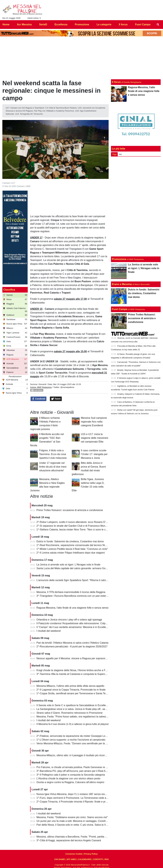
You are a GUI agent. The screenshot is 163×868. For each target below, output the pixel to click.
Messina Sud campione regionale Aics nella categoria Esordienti (94, 422)
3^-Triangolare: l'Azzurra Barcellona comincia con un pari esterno (73, 596)
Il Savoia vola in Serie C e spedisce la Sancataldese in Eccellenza (73, 705)
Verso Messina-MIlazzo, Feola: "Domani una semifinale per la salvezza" (76, 743)
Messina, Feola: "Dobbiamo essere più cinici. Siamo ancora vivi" (72, 817)
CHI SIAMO (60, 859)
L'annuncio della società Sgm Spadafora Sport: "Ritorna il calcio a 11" (75, 580)
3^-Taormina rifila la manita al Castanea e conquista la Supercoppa (74, 674)
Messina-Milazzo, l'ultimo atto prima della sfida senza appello (70, 686)
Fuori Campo (120, 309)
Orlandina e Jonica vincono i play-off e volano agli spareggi (69, 620)
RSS (107, 859)
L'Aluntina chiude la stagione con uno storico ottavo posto (68, 778)
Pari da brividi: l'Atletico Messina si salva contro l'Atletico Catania (72, 643)
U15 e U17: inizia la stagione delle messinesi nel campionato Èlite (95, 438)
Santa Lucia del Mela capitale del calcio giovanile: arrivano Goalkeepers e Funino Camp (85, 568)
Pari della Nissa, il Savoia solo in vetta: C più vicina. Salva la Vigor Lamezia (78, 825)
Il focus (116, 82)
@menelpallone (67, 387)
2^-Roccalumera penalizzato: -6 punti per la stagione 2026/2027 (72, 647)
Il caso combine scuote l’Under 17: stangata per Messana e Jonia (94, 454)
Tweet (56, 399)
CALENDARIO (85, 859)
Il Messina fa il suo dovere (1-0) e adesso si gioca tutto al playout (73, 724)
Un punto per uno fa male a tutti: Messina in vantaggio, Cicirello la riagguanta (79, 821)
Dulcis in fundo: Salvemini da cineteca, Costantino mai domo (70, 541)
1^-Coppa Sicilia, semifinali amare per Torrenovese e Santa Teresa (74, 693)
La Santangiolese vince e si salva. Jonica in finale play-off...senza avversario (79, 709)
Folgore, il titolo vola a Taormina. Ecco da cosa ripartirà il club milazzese (53, 454)
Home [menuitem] (6, 24)
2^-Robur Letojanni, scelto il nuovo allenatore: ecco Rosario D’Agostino (76, 522)
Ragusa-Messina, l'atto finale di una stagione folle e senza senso (72, 608)
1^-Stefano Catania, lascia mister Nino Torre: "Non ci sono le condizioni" (76, 530)
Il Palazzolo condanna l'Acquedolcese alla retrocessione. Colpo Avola (75, 623)
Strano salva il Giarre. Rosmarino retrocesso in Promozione (70, 713)
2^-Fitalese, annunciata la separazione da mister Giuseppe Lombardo (75, 736)
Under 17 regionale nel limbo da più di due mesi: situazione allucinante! (53, 467)
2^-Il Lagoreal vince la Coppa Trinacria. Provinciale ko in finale (71, 690)
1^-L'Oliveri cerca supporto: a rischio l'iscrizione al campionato (71, 740)
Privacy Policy (91, 854)
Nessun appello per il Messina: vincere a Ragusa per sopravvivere (73, 658)
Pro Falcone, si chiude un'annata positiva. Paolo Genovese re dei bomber (77, 767)
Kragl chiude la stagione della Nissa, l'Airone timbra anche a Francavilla (76, 670)
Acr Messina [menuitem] (24, 24)
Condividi (39, 399)
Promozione (119, 259)
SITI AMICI (72, 859)
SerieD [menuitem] (43, 24)
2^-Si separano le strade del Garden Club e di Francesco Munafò (73, 526)
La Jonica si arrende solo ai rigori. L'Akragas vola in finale (68, 565)
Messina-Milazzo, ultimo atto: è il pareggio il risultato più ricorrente (73, 755)
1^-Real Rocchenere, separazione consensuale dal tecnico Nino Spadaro (77, 545)
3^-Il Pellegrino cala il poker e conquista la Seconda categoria (71, 775)
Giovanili (42, 384)
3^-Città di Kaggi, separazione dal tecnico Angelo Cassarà (69, 840)
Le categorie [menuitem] (104, 24)
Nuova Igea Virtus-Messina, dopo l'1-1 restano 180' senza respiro (73, 794)
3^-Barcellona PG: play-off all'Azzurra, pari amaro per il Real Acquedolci (76, 771)
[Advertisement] (136, 206)
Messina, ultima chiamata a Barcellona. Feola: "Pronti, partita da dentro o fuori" (80, 837)
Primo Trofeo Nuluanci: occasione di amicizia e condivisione (70, 510)
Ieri (120, 154)
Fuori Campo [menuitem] (143, 24)
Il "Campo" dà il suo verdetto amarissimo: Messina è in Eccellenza (73, 627)
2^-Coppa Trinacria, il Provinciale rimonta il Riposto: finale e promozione (76, 802)
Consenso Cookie (74, 854)
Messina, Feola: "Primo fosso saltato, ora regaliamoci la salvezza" (73, 717)
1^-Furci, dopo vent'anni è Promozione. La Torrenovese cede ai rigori (75, 798)
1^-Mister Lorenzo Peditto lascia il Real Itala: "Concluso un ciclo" (72, 549)
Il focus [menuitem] (123, 24)
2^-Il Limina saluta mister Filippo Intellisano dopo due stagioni (71, 553)
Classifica (9, 290)
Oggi (114, 154)
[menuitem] (158, 25)
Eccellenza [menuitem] (61, 24)
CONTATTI (98, 859)
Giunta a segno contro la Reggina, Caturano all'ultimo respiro (70, 782)
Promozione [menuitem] (82, 24)
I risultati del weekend (49, 631)
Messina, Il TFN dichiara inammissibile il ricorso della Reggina (71, 592)
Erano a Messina (122, 284)
